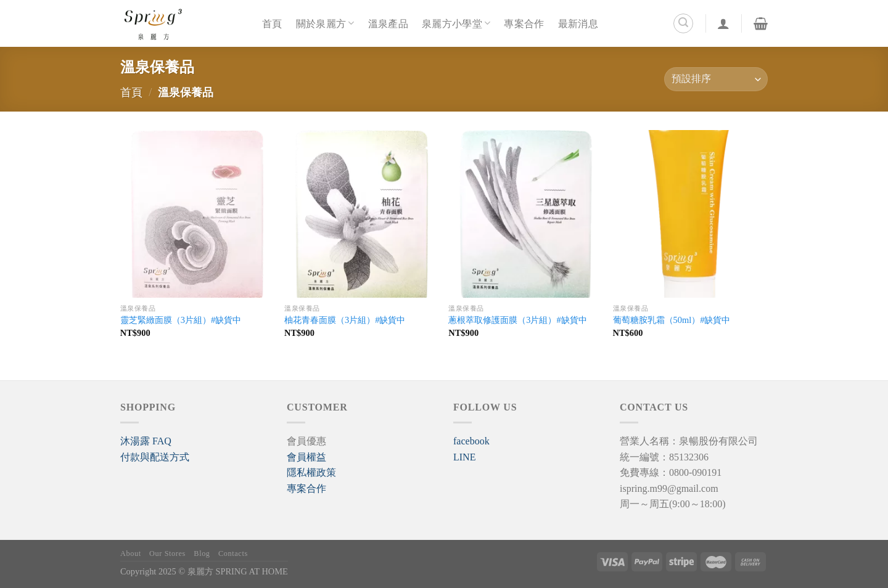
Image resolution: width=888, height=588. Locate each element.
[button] (146, 441)
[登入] (723, 23)
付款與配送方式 (155, 457)
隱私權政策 (311, 472)
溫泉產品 (388, 23)
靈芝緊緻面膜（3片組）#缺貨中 (181, 320)
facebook (471, 441)
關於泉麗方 (325, 23)
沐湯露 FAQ (146, 441)
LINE (464, 457)
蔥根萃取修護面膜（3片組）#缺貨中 (517, 320)
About (131, 553)
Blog (202, 553)
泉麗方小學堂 (456, 23)
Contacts (233, 553)
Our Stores (167, 553)
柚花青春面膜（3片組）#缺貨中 (345, 320)
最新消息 (578, 23)
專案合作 (524, 23)
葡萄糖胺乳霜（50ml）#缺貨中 (672, 320)
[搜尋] (683, 23)
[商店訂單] (716, 79)
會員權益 (306, 457)
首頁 (272, 23)
